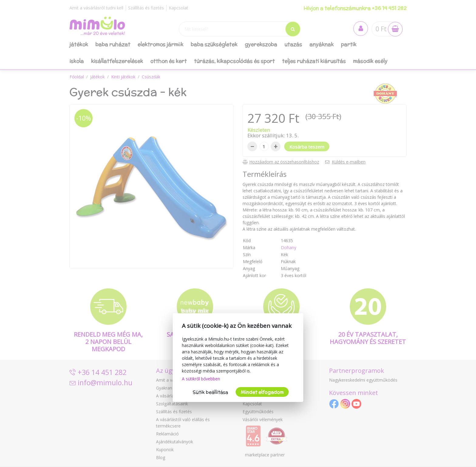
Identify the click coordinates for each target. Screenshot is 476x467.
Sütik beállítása (210, 392)
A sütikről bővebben (201, 379)
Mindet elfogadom (262, 392)
